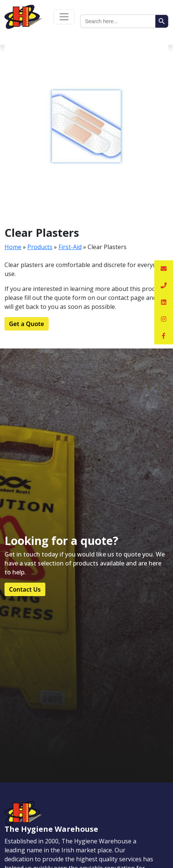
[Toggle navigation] (64, 17)
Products (40, 247)
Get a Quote (27, 324)
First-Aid (70, 247)
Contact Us (25, 589)
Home (13, 247)
